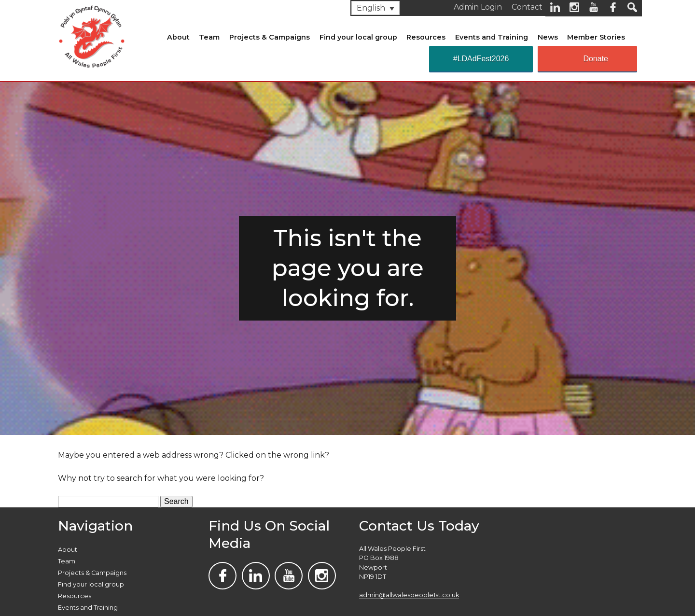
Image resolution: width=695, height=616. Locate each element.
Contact (527, 7)
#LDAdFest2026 (481, 59)
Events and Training (492, 37)
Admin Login (478, 7)
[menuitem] (375, 8)
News (548, 37)
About (178, 37)
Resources (426, 37)
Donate (596, 59)
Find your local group (358, 37)
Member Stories (596, 37)
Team (209, 37)
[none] (375, 8)
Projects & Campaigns (270, 37)
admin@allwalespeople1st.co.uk (409, 595)
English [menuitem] (371, 8)
